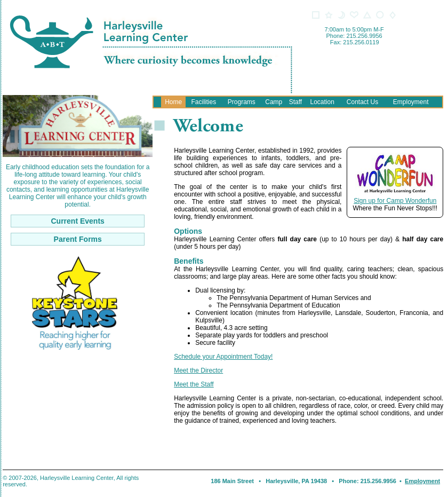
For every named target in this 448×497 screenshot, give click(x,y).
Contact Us (362, 102)
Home (173, 102)
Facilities (203, 102)
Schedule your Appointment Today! (223, 357)
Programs (242, 102)
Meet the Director (198, 370)
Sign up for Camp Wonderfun (395, 201)
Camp (274, 102)
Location (322, 102)
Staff (295, 102)
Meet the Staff (194, 384)
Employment (411, 102)
